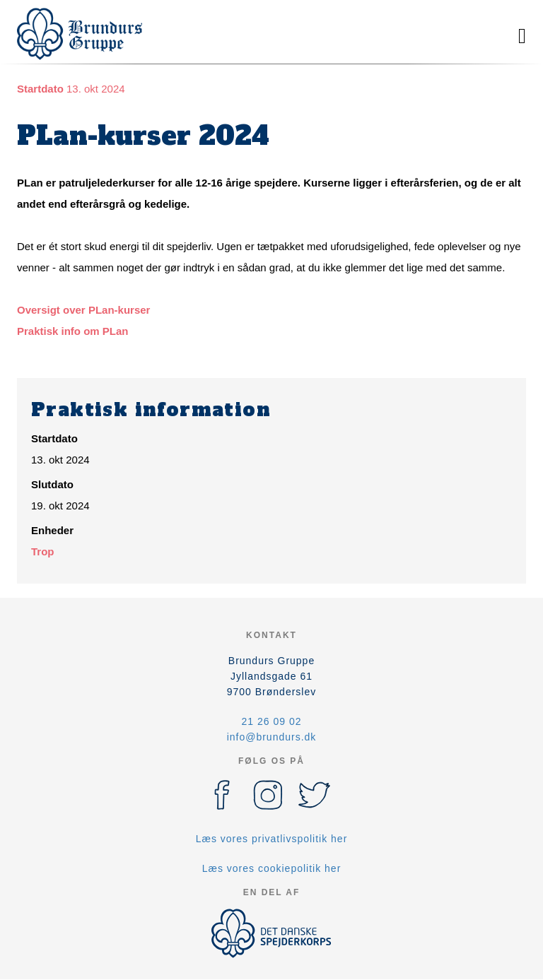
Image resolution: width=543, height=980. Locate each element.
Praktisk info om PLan (73, 331)
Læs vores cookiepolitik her (272, 868)
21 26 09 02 (272, 721)
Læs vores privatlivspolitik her (272, 839)
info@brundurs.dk (272, 737)
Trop (43, 551)
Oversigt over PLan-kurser (83, 310)
